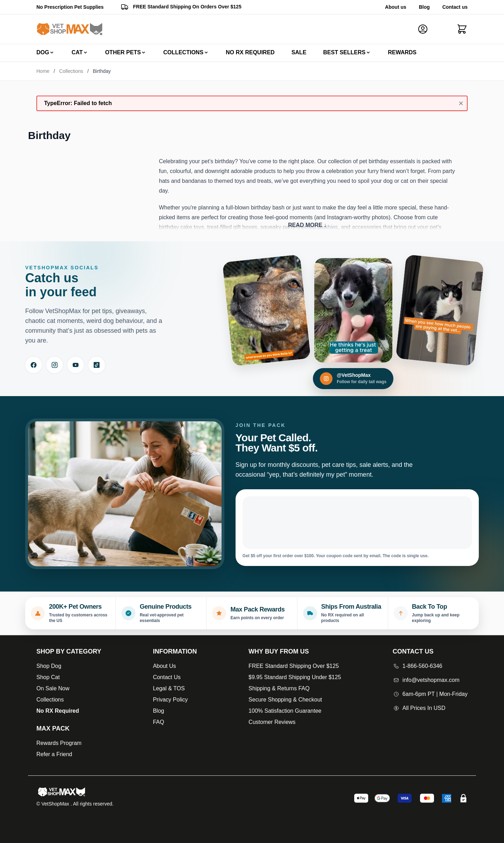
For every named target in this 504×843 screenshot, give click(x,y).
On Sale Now (53, 688)
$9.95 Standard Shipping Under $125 (295, 677)
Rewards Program (59, 743)
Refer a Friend (54, 754)
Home (43, 71)
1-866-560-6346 (418, 666)
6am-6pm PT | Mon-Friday (430, 694)
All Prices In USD (419, 708)
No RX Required (58, 711)
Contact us (455, 7)
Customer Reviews (272, 722)
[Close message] (461, 103)
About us (396, 7)
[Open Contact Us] (430, 651)
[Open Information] (175, 651)
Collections (71, 71)
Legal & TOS (169, 688)
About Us (164, 666)
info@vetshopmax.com (426, 680)
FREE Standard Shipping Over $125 (294, 666)
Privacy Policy (170, 700)
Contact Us (167, 677)
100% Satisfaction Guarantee (285, 711)
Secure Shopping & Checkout (285, 700)
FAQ (159, 722)
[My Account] (426, 29)
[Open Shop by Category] (69, 651)
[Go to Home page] (70, 29)
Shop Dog (49, 666)
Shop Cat (48, 677)
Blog (424, 7)
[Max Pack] (69, 728)
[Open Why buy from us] (295, 651)
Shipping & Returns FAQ (279, 688)
